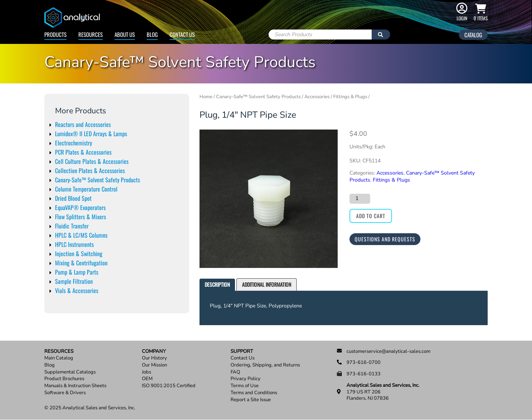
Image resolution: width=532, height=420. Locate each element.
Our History (154, 358)
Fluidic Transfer (72, 226)
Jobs (146, 372)
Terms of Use (245, 386)
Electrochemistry (74, 143)
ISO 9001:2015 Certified (169, 386)
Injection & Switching (79, 254)
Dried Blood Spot (73, 198)
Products (55, 34)
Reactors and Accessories (83, 124)
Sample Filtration (74, 281)
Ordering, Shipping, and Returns (265, 365)
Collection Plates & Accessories (90, 171)
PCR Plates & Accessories (83, 152)
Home (206, 97)
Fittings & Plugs (350, 97)
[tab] (217, 285)
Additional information (267, 284)
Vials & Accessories (77, 290)
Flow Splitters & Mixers (81, 217)
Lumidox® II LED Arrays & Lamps (91, 134)
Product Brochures (64, 379)
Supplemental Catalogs (70, 372)
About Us (125, 34)
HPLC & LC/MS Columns (81, 235)
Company (154, 352)
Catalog (473, 35)
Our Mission (154, 365)
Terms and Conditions (254, 393)
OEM (147, 379)
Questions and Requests (385, 239)
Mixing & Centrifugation (81, 263)
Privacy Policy (245, 379)
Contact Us (182, 34)
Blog (152, 34)
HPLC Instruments (74, 244)
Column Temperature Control (86, 189)
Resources (91, 34)
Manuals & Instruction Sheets (75, 386)
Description (217, 284)
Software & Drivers (65, 393)
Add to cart (371, 216)
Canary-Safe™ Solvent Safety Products (98, 180)
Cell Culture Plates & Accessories (92, 161)
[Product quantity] (360, 199)
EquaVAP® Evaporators (80, 207)
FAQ (235, 372)
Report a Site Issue (251, 400)
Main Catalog (59, 358)
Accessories (317, 97)
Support (242, 352)
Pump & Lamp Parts (77, 272)
